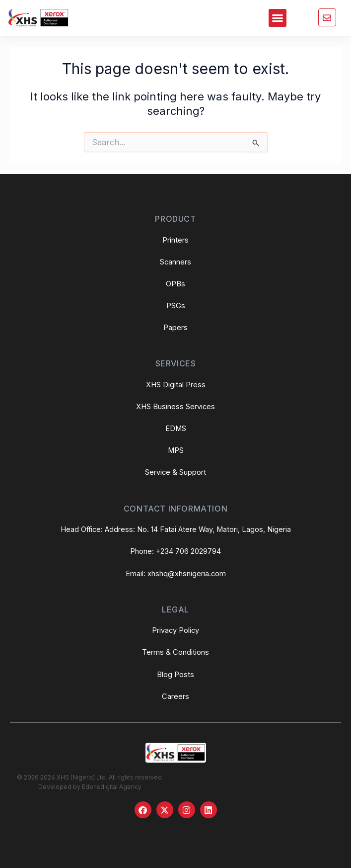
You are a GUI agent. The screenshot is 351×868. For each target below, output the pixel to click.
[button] (278, 18)
